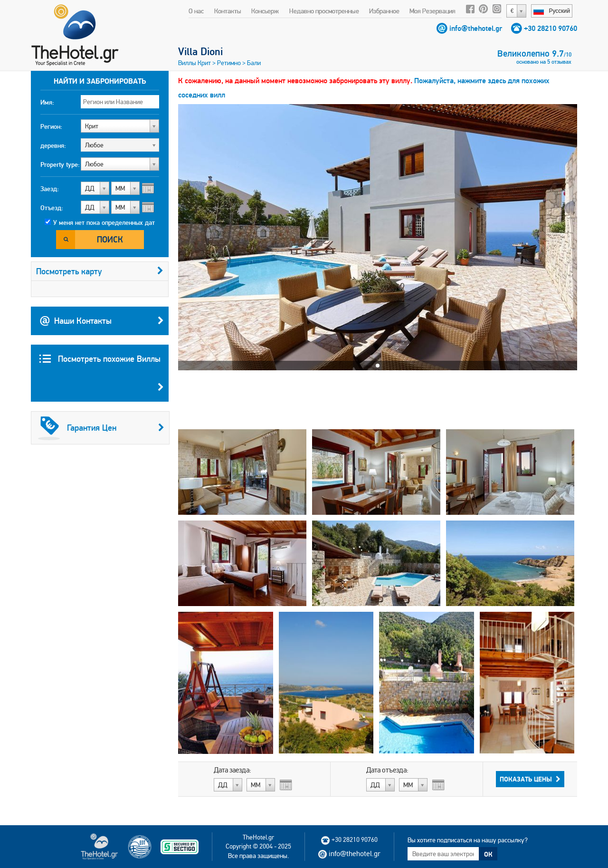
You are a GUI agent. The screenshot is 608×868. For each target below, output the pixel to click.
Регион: (51, 126)
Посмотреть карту (100, 271)
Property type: (60, 164)
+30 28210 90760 (551, 28)
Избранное (384, 11)
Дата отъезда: (387, 770)
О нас (196, 11)
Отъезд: (52, 208)
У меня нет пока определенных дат (104, 222)
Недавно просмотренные (324, 11)
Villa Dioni (200, 51)
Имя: (47, 102)
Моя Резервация (432, 11)
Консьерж (265, 11)
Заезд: (50, 189)
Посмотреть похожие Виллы (102, 377)
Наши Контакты (102, 321)
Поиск (110, 239)
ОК (488, 854)
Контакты (228, 11)
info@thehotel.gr (476, 28)
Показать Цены (530, 779)
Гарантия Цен (101, 428)
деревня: (53, 145)
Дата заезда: (233, 770)
